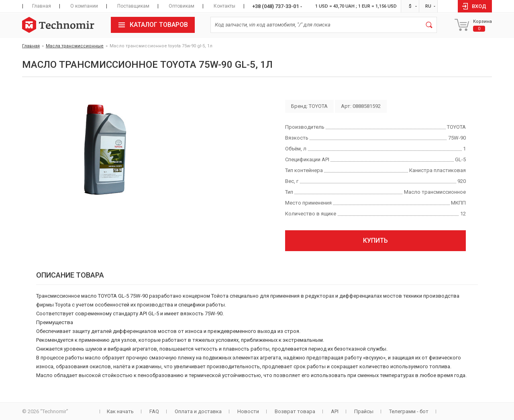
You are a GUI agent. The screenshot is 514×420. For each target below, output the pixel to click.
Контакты (224, 6)
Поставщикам (133, 6)
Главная (42, 6)
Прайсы (364, 411)
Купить (375, 240)
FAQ (154, 411)
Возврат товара (295, 411)
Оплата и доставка (198, 411)
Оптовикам (182, 6)
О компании (84, 6)
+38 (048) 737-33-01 (275, 6)
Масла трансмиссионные (75, 46)
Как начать (120, 411)
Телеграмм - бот (409, 411)
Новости (248, 411)
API (335, 411)
